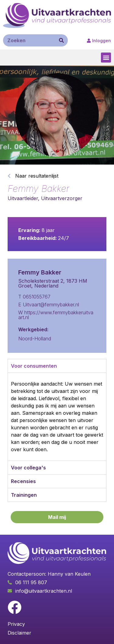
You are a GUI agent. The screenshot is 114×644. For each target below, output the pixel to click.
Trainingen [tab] (24, 495)
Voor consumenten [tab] (34, 366)
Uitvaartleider (23, 198)
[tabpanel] (57, 417)
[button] (99, 41)
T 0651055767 (34, 297)
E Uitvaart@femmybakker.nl (49, 305)
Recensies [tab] (23, 481)
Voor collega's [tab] (28, 468)
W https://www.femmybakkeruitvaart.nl (56, 315)
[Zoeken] (61, 40)
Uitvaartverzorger (62, 198)
